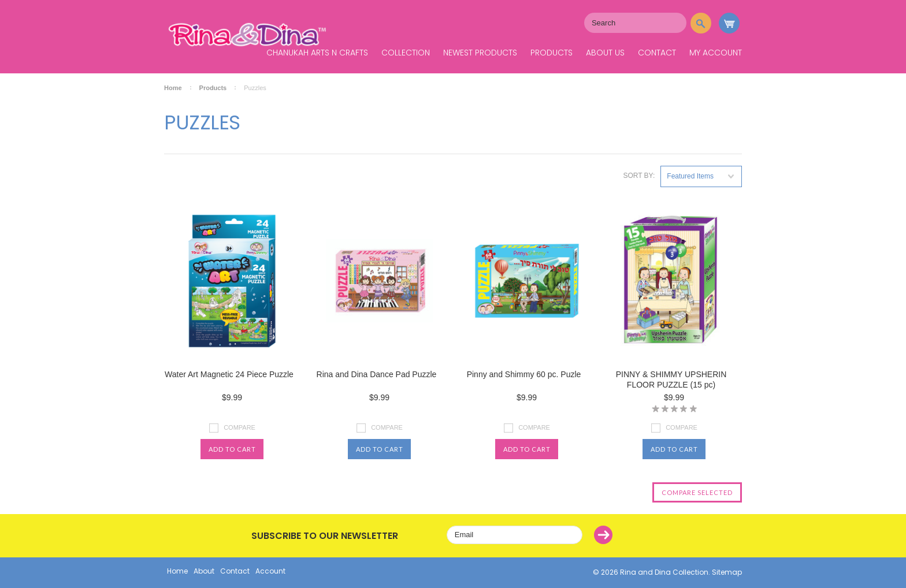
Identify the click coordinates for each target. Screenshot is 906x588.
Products (552, 53)
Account (270, 571)
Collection (406, 53)
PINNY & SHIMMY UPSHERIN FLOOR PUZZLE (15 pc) (671, 379)
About (204, 571)
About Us (605, 53)
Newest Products (480, 53)
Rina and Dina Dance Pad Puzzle (377, 374)
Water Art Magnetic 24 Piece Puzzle (229, 374)
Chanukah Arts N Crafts (317, 53)
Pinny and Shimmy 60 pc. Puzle (524, 374)
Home (173, 88)
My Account (716, 53)
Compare (240, 427)
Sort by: (639, 176)
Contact (657, 53)
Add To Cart (232, 449)
